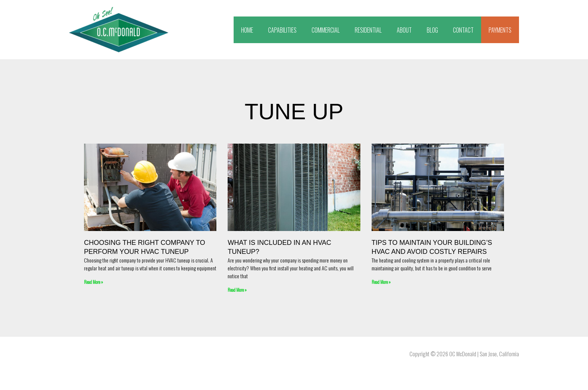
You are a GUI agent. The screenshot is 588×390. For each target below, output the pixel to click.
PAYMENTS (500, 30)
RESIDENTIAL (368, 30)
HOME (247, 30)
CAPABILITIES (282, 30)
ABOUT (404, 30)
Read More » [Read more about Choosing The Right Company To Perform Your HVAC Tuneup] (94, 282)
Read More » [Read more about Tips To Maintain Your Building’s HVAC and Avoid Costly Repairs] (381, 282)
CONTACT (463, 30)
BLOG (432, 30)
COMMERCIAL (326, 30)
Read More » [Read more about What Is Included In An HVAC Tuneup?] (237, 290)
